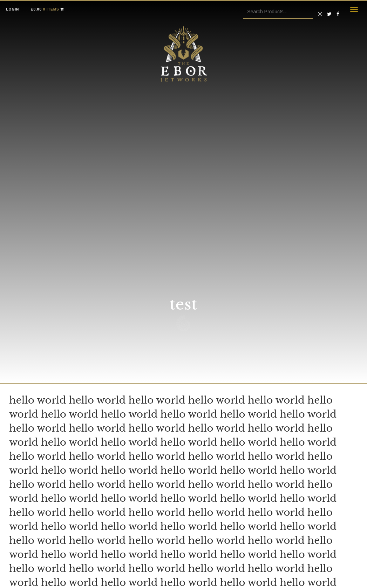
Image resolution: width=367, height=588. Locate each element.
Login (13, 9)
